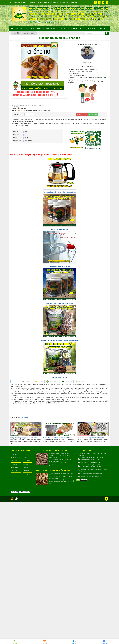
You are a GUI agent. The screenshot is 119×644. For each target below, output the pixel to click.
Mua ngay (93, 114)
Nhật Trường (28, 141)
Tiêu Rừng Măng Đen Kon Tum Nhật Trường (59, 303)
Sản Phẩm (15, 610)
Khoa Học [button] (101, 29)
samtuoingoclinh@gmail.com (50, 2)
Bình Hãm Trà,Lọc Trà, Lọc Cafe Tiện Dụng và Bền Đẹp (59, 192)
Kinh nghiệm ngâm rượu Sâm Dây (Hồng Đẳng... (92, 580)
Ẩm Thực (26, 607)
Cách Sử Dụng (16, 600)
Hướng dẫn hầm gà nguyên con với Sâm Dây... (24, 580)
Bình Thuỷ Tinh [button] (51, 29)
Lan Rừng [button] (40, 29)
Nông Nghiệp (27, 603)
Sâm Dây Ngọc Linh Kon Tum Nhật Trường (53, 613)
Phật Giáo (26, 613)
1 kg (26, 132)
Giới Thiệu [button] (20, 29)
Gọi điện (15, 643)
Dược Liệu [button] (30, 29)
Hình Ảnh (26, 600)
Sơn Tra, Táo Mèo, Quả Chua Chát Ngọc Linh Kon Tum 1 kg (60, 340)
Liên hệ (25, 597)
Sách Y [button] (83, 29)
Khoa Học (15, 607)
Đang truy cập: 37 (25, 634)
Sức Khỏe (15, 603)
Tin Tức (14, 617)
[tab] (15, 381)
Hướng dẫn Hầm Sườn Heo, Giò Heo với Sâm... (58, 580)
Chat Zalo (74, 643)
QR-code (15, 634)
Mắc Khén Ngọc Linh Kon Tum (59, 229)
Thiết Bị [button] (62, 29)
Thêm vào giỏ (82, 114)
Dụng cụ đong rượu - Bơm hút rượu (59, 266)
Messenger (104, 643)
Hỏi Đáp (26, 617)
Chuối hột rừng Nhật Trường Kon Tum (52, 593)
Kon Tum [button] (91, 29)
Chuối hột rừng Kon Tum (59, 377)
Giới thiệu (15, 597)
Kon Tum (27, 138)
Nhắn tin (45, 643)
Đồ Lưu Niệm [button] (73, 29)
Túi (25, 135)
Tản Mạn (14, 613)
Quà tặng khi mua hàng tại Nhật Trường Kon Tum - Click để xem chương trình (41, 155)
